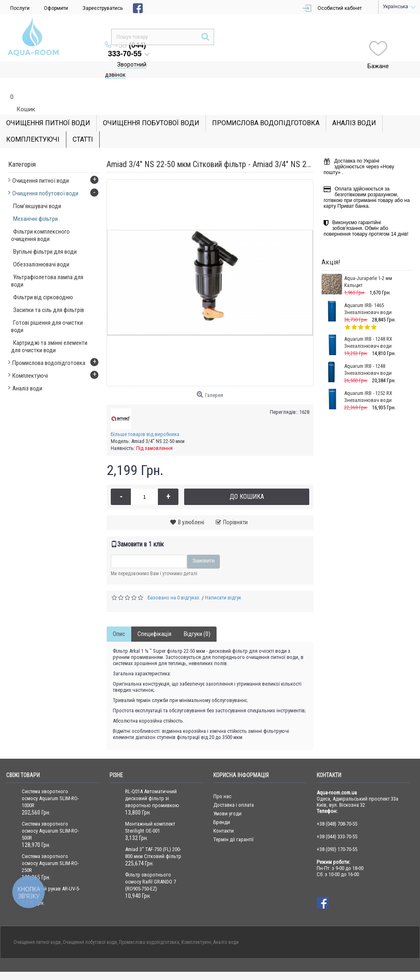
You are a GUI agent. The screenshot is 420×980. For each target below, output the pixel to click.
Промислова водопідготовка (149, 926)
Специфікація (154, 617)
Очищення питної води (37, 926)
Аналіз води (226, 926)
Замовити (203, 544)
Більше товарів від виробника (145, 418)
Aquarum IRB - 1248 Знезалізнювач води (368, 353)
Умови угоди (227, 797)
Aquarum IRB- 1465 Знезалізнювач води (368, 292)
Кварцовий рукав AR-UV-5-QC (51, 876)
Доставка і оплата (234, 788)
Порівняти (235, 506)
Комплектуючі (196, 926)
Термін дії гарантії (233, 823)
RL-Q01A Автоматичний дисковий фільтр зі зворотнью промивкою (152, 782)
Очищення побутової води (90, 926)
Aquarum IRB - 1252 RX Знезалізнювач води (368, 380)
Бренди (222, 806)
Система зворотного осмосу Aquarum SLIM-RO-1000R (50, 782)
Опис (119, 617)
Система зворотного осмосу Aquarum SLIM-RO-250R (50, 847)
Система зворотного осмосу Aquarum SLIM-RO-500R (50, 814)
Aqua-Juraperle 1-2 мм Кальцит (368, 265)
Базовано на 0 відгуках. (174, 581)
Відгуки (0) (197, 617)
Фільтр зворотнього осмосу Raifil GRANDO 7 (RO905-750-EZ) (151, 865)
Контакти (224, 814)
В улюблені (191, 506)
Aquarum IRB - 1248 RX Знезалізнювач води (368, 326)
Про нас (222, 780)
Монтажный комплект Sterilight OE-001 (150, 811)
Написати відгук (223, 581)
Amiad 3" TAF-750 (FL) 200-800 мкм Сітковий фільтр (153, 836)
